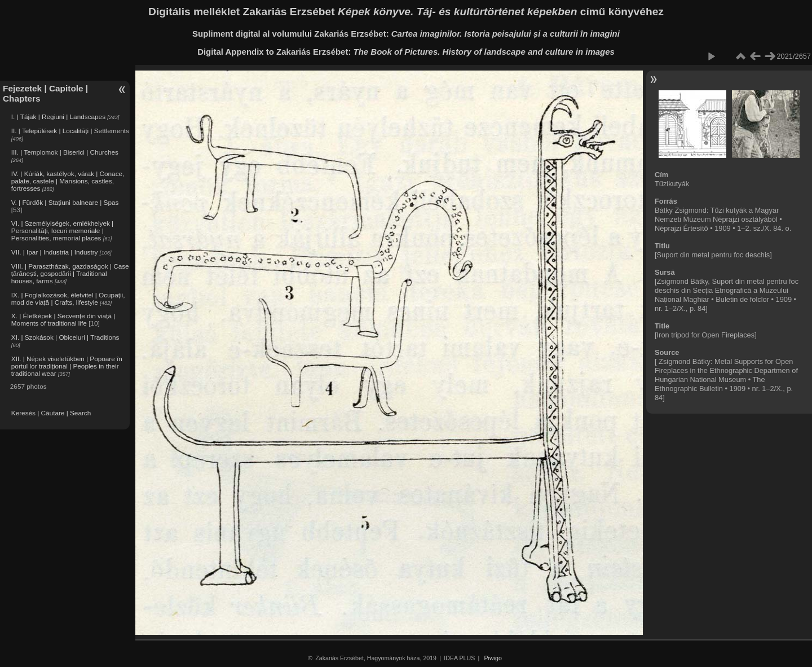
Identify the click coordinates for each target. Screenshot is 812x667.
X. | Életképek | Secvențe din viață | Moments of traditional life (63, 319)
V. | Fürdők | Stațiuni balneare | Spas (65, 202)
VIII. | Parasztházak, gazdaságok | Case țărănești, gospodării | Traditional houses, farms (70, 273)
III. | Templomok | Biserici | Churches (65, 152)
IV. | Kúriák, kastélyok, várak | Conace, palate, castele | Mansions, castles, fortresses (68, 181)
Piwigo (493, 658)
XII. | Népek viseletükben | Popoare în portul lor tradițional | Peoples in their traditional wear (67, 366)
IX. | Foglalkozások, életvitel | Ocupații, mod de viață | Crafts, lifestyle (68, 299)
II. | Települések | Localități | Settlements (70, 131)
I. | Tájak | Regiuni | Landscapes (58, 117)
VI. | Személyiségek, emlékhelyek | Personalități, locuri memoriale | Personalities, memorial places (62, 231)
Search (80, 413)
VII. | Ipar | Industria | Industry (55, 252)
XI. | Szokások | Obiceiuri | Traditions (65, 337)
